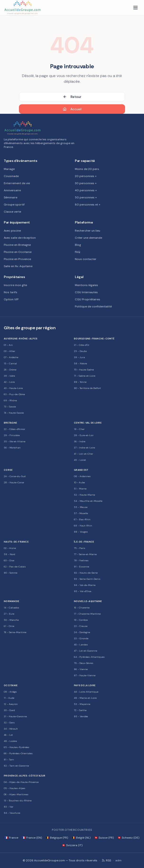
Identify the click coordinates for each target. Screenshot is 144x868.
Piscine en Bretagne (17, 245)
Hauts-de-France (16, 542)
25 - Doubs (80, 351)
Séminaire (11, 197)
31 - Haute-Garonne (15, 716)
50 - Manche (11, 620)
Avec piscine (12, 231)
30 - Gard (9, 710)
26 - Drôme (10, 370)
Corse (8, 470)
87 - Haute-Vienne (85, 675)
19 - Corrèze (81, 620)
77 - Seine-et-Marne (85, 554)
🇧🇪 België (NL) (81, 838)
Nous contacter (86, 259)
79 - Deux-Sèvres (84, 663)
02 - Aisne (10, 548)
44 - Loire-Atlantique (86, 692)
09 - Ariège (10, 692)
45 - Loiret (80, 460)
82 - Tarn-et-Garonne (16, 766)
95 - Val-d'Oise (83, 591)
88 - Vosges (81, 532)
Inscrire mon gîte (15, 285)
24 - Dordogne (82, 632)
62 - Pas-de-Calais (15, 567)
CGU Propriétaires (88, 299)
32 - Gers (9, 723)
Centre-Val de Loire (88, 423)
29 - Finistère (12, 435)
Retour (72, 97)
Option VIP (11, 299)
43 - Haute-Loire (13, 388)
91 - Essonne (81, 567)
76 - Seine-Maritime (15, 632)
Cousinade (11, 176)
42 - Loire (9, 382)
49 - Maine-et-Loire (85, 698)
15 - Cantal (10, 363)
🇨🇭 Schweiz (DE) (128, 838)
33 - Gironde (81, 638)
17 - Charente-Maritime (87, 614)
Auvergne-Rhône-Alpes (21, 339)
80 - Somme (11, 573)
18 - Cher (79, 429)
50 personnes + (86, 197)
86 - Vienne (81, 669)
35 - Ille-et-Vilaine (15, 441)
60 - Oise (9, 560)
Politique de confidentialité (93, 306)
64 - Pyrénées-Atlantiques (89, 657)
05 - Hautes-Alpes (15, 788)
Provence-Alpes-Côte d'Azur (25, 776)
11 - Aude (9, 698)
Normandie (11, 601)
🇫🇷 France (11, 838)
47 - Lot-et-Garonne (85, 651)
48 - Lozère (10, 741)
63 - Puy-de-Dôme (14, 394)
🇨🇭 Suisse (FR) (104, 838)
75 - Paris (80, 548)
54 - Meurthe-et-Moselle (88, 501)
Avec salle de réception (20, 238)
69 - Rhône (10, 400)
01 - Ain (8, 345)
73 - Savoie (10, 407)
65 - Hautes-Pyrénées (17, 747)
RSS (106, 860)
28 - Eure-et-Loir (84, 435)
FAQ (78, 252)
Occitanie (11, 685)
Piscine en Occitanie (18, 252)
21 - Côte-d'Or (82, 345)
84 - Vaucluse (12, 813)
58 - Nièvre (80, 363)
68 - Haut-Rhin (83, 526)
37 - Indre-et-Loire (84, 448)
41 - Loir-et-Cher (83, 454)
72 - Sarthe (80, 710)
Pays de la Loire (85, 685)
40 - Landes (81, 645)
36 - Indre (80, 441)
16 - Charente (82, 608)
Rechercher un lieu (88, 231)
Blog (78, 245)
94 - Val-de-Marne (85, 585)
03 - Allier (9, 351)
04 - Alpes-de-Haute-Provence (21, 782)
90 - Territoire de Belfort (87, 388)
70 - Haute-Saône (84, 370)
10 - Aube (79, 482)
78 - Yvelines (81, 560)
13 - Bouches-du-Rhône (18, 801)
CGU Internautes (86, 292)
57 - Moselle (81, 513)
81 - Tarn (9, 760)
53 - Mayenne (82, 704)
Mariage (9, 169)
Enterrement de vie (17, 183)
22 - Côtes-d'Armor (14, 429)
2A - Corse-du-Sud (15, 476)
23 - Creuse (81, 626)
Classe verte (12, 212)
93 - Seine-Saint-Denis (87, 579)
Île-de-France (84, 542)
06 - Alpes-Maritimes (16, 794)
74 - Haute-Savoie (14, 413)
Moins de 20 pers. (87, 169)
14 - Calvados (11, 608)
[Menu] (135, 8)
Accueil (72, 109)
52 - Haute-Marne (84, 495)
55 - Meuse (81, 507)
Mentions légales (86, 285)
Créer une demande (88, 238)
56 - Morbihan (12, 448)
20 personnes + (86, 176)
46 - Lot (8, 735)
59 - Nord (9, 554)
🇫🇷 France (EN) (32, 838)
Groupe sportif (14, 205)
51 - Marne (80, 489)
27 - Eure (9, 614)
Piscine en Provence (17, 259)
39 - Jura (79, 357)
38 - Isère (9, 376)
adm (118, 860)
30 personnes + (86, 183)
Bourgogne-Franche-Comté (94, 339)
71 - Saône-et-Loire (85, 376)
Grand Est (81, 470)
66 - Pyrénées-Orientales (18, 753)
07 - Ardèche (11, 357)
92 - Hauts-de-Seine (86, 573)
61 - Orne (9, 626)
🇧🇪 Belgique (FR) (57, 838)
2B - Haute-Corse (14, 482)
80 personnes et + (88, 205)
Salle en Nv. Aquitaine (18, 266)
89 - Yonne (80, 382)
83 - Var (9, 807)
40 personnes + (86, 190)
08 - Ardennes (82, 476)
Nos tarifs (11, 292)
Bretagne (10, 423)
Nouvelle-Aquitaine (88, 601)
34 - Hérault (11, 729)
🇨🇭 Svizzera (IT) (72, 845)
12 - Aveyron (11, 704)
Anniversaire (12, 190)
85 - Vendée (81, 716)
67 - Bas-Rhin (82, 519)
